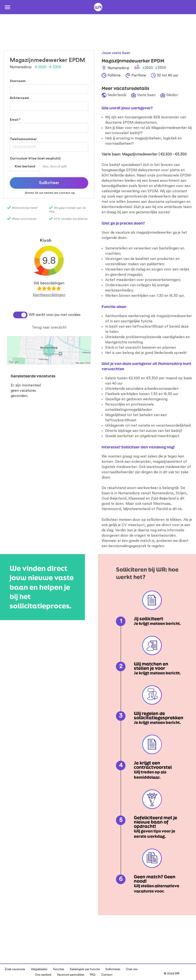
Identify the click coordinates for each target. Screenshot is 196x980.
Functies (59, 969)
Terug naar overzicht (49, 328)
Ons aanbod (43, 975)
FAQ (93, 975)
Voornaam (18, 81)
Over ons (132, 969)
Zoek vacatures (15, 969)
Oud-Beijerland (114, 498)
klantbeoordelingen (49, 295)
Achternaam (19, 98)
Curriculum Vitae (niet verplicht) (35, 158)
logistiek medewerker (119, 467)
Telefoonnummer (23, 139)
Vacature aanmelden (71, 975)
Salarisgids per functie (85, 969)
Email (15, 120)
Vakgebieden (39, 969)
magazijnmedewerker (174, 316)
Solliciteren (113, 969)
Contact (107, 975)
